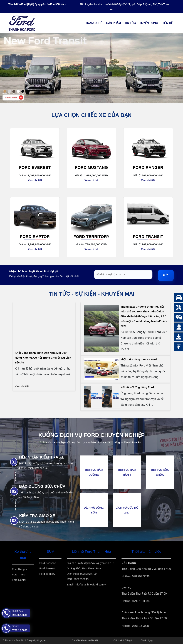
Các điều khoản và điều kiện (86, 640)
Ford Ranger (148, 167)
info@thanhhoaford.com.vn (97, 4)
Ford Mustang (91, 167)
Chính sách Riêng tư (123, 640)
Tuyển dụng (149, 23)
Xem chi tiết (35, 180)
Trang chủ (94, 23)
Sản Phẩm (113, 23)
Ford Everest (35, 167)
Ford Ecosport (48, 563)
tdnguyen (42, 640)
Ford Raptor (35, 237)
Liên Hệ (167, 23)
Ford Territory (91, 237)
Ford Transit (148, 237)
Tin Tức (130, 23)
